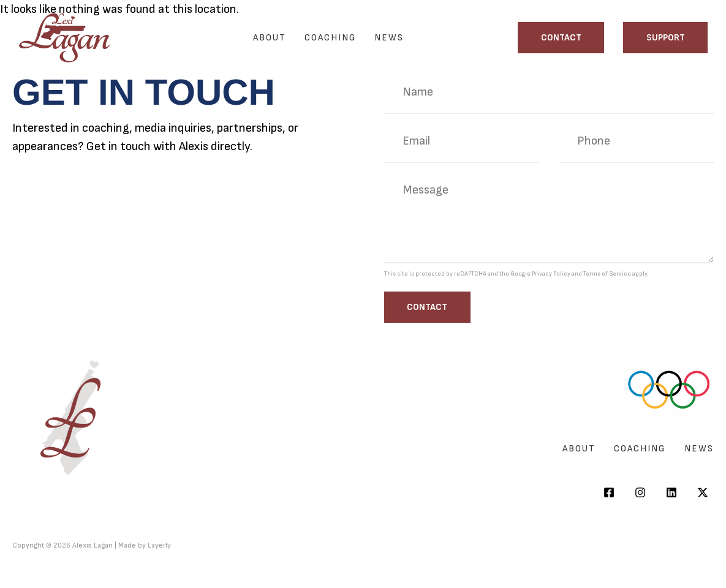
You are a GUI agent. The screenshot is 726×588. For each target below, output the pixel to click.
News (389, 38)
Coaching (330, 38)
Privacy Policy (551, 274)
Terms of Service (607, 274)
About (270, 38)
